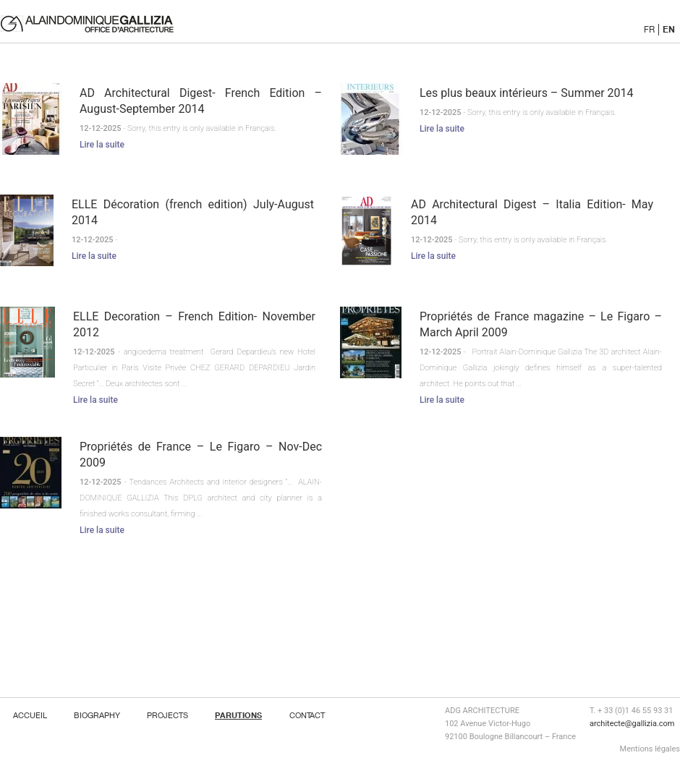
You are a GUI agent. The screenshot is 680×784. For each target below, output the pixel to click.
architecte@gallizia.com (632, 724)
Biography (97, 715)
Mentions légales (650, 749)
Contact (307, 715)
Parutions (238, 715)
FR (649, 29)
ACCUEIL (30, 715)
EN (669, 29)
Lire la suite (102, 145)
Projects (167, 715)
